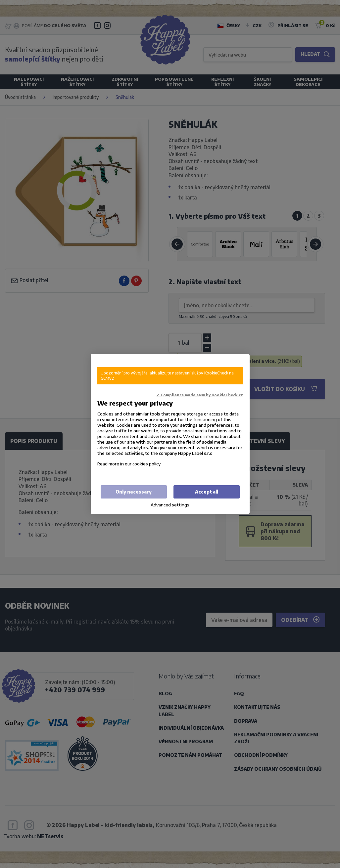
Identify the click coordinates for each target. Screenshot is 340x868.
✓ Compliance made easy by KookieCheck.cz (200, 395)
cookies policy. (147, 464)
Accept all (207, 492)
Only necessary (134, 492)
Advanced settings (170, 505)
